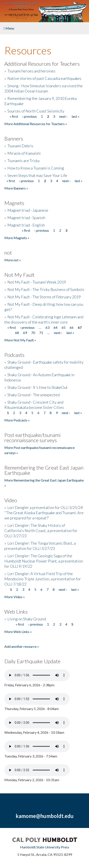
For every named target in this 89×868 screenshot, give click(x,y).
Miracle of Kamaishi (24, 153)
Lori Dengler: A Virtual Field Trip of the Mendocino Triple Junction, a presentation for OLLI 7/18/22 (43, 579)
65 (64, 327)
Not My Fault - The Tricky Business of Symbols (46, 289)
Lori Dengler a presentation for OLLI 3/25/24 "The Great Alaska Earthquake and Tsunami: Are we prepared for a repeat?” (44, 513)
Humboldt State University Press (45, 847)
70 (33, 333)
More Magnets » (17, 238)
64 (55, 327)
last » (76, 116)
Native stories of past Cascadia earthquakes (44, 78)
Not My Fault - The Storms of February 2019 (44, 297)
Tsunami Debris (20, 146)
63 (47, 327)
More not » (13, 260)
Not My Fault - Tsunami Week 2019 (37, 282)
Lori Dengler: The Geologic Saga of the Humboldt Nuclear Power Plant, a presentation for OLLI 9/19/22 (44, 561)
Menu (9, 28)
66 (72, 327)
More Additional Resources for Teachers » (36, 124)
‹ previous (29, 116)
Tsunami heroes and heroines (31, 71)
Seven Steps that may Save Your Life (37, 175)
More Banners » (16, 188)
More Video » (15, 597)
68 (17, 333)
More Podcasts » (17, 420)
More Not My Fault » (20, 340)
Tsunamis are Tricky (24, 161)
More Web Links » (18, 632)
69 (25, 333)
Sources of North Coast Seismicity (36, 111)
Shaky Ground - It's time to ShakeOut (38, 387)
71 (41, 333)
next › (63, 116)
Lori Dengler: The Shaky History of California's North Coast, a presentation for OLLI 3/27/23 (41, 531)
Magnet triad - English (26, 225)
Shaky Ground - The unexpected (34, 395)
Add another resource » (22, 646)
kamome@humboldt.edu (45, 816)
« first (14, 116)
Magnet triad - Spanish (26, 218)
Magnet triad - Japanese (28, 210)
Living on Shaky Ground (27, 619)
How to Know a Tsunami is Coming (36, 168)
